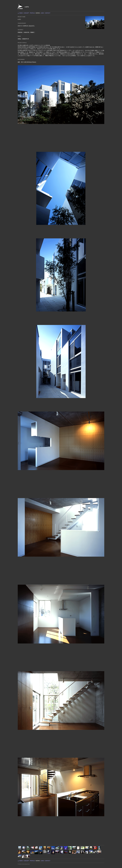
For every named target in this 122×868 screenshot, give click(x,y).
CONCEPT (26, 13)
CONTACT (48, 13)
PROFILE (32, 13)
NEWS (21, 13)
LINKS (42, 13)
